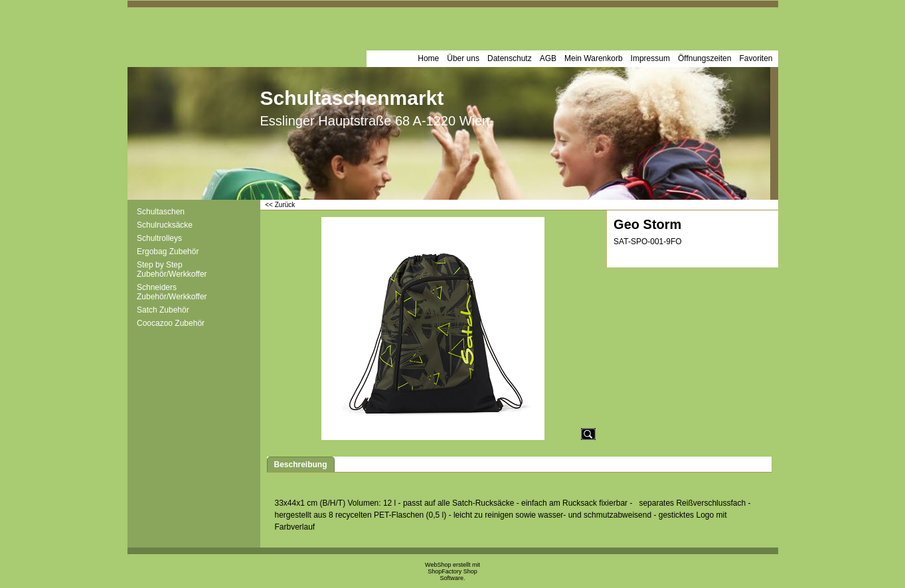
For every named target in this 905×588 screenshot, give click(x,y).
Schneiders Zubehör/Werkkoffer (172, 292)
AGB (548, 58)
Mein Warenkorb (594, 58)
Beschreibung (301, 465)
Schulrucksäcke (165, 225)
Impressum (650, 58)
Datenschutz (510, 58)
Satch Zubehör (163, 310)
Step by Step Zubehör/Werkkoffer (172, 269)
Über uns (463, 58)
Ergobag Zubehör (168, 252)
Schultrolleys (159, 238)
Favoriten (756, 58)
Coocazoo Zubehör (171, 323)
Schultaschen (161, 212)
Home (428, 58)
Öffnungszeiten (705, 58)
